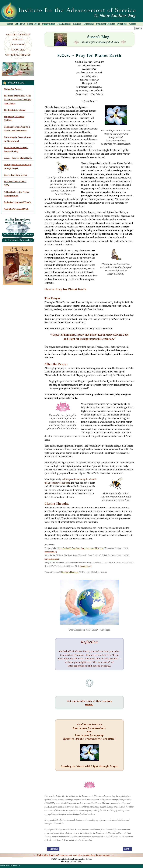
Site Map (65, 862)
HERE (89, 704)
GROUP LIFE (18, 50)
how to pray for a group (89, 735)
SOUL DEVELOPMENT (18, 34)
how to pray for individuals (89, 728)
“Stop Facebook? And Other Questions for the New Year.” (81, 548)
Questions (89, 24)
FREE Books (64, 24)
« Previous (53, 849)
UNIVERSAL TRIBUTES (18, 55)
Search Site (1, 27)
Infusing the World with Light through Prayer (89, 766)
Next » (127, 849)
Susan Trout (34, 24)
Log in (139, 855)
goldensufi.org (86, 566)
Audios (133, 24)
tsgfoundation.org (52, 559)
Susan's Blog (49, 24)
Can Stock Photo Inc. (70, 572)
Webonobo (16, 865)
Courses (77, 24)
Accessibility (76, 862)
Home (10, 24)
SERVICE (18, 40)
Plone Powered (5, 865)
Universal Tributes (106, 24)
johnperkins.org (51, 552)
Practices (122, 24)
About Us (20, 24)
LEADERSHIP (18, 45)
